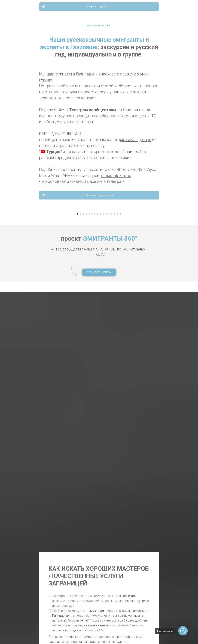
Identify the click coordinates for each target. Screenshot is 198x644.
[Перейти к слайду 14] (115, 388)
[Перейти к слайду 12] (109, 388)
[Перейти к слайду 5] (89, 388)
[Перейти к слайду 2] (81, 388)
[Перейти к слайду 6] (92, 388)
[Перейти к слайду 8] (98, 388)
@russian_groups (135, 140)
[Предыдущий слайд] (47, 296)
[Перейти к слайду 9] (101, 388)
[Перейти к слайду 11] (106, 388)
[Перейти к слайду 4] (86, 388)
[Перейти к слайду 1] (78, 388)
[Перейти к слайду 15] (118, 388)
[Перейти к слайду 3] (83, 388)
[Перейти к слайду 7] (95, 388)
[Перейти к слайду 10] (103, 388)
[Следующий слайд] (151, 296)
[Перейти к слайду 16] (120, 388)
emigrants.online (116, 175)
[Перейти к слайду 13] (112, 388)
